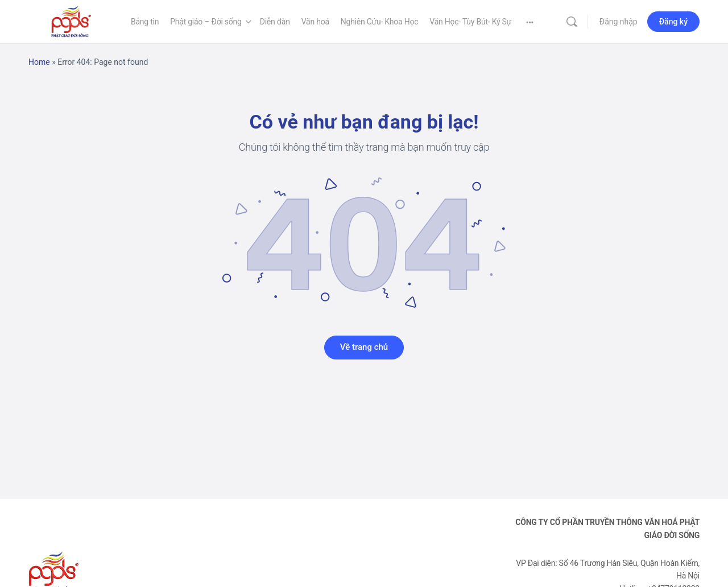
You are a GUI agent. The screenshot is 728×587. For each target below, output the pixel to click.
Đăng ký (673, 22)
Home (39, 62)
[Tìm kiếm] (572, 22)
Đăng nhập (619, 22)
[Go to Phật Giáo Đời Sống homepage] (71, 20)
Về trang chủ (364, 347)
